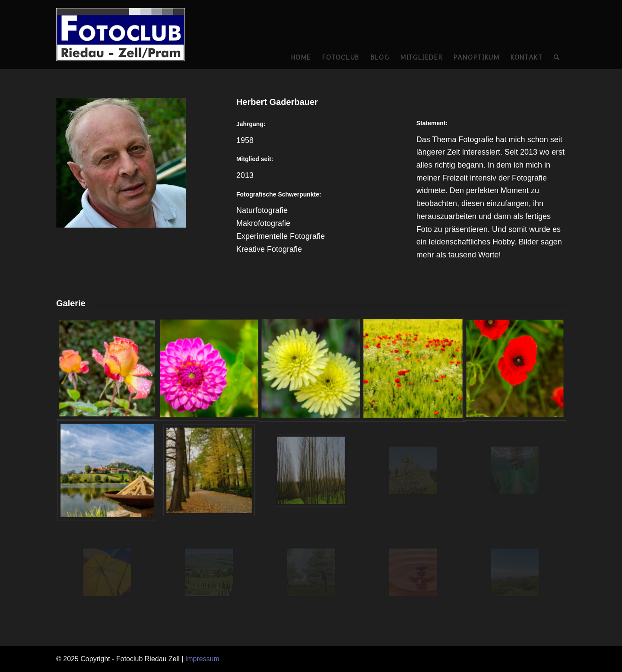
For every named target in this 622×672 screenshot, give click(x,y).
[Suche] (557, 35)
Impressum (202, 659)
